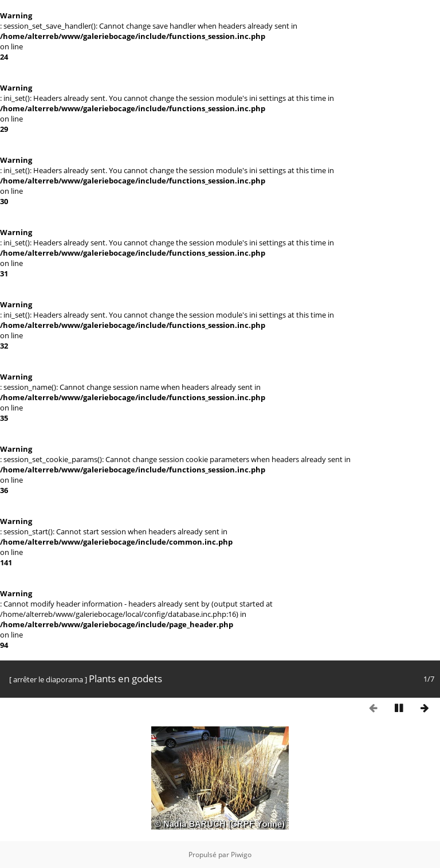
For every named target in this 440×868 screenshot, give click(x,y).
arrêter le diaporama (48, 679)
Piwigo (241, 855)
